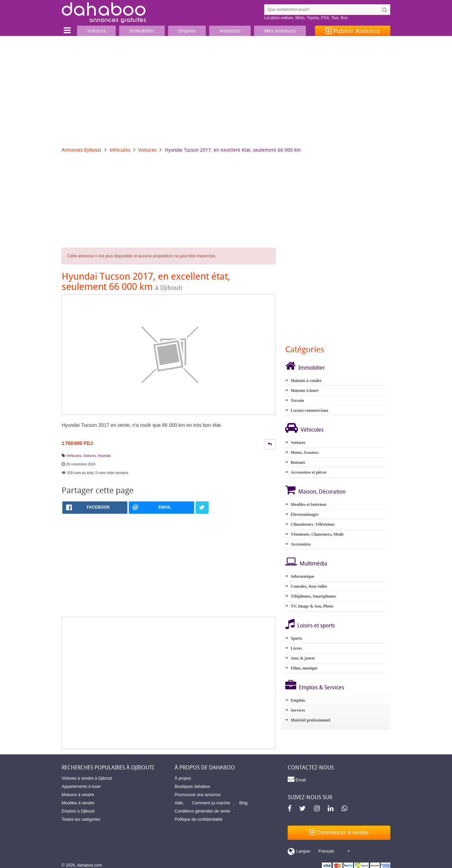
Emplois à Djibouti (78, 811)
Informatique (303, 576)
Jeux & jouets (303, 658)
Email (297, 779)
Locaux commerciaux (310, 410)
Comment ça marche (211, 803)
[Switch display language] (318, 851)
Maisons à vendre (306, 381)
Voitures (147, 150)
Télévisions (325, 524)
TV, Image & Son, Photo (312, 606)
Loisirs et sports (316, 625)
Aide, (179, 803)
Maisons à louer (305, 391)
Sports (296, 638)
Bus (344, 18)
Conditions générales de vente (202, 811)
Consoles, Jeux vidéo (309, 586)
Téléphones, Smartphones (313, 596)
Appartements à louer (81, 787)
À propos (183, 778)
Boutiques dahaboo (192, 787)
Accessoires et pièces (309, 472)
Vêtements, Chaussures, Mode (317, 534)
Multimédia (313, 563)
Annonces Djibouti (81, 150)
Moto (300, 18)
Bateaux (298, 462)
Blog (243, 803)
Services (298, 710)
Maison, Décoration (322, 492)
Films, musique (304, 668)
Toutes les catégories (81, 819)
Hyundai (104, 456)
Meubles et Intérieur (309, 505)
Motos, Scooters (305, 452)
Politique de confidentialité (198, 819)
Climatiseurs (302, 524)
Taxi (335, 18)
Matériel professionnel (310, 720)
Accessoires (301, 544)
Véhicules (120, 150)
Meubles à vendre (78, 803)
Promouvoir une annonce (198, 795)
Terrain (297, 400)
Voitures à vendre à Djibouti (87, 778)
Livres (296, 648)
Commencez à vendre (339, 833)
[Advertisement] (226, 87)
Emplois (298, 700)
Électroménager (305, 514)
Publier (353, 31)
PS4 (325, 18)
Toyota (313, 18)
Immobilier (312, 368)
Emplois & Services (322, 687)
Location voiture (279, 18)
